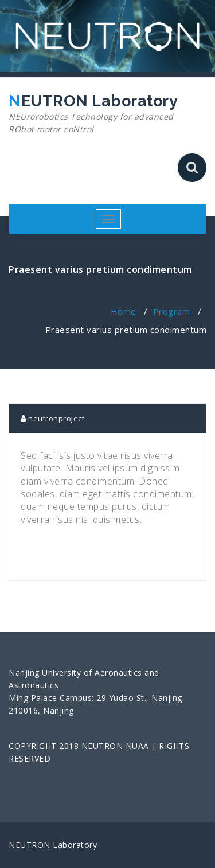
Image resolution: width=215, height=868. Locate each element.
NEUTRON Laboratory (103, 114)
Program (172, 311)
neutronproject (52, 418)
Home (124, 311)
